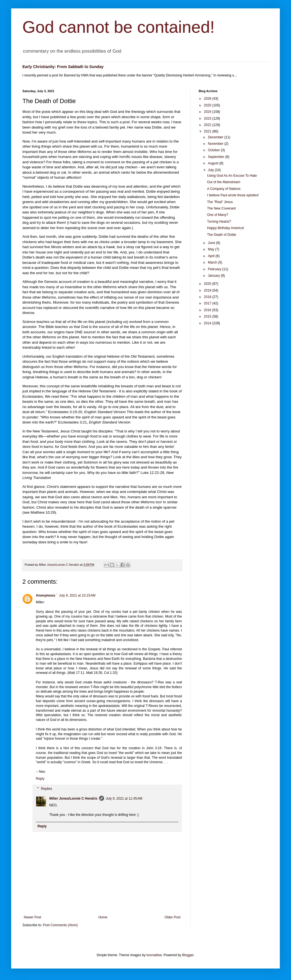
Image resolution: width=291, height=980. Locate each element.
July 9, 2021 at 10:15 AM (77, 595)
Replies (46, 789)
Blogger (188, 955)
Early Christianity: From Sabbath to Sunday (63, 67)
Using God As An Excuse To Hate (232, 176)
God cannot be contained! (118, 27)
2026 (208, 99)
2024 (208, 112)
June (212, 243)
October (214, 150)
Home (103, 917)
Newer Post (32, 917)
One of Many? (218, 215)
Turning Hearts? (219, 222)
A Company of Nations (224, 189)
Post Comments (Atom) (60, 925)
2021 (208, 131)
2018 (208, 297)
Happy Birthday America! (226, 228)
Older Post (173, 917)
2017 (208, 303)
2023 (208, 118)
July (211, 170)
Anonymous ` (47, 595)
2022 (208, 125)
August (214, 163)
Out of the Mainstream (224, 182)
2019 (208, 290)
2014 (208, 323)
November (216, 144)
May (212, 249)
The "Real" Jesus (220, 202)
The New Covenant (221, 208)
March (213, 262)
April (212, 256)
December (216, 137)
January (214, 276)
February (215, 269)
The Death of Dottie (222, 235)
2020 (208, 284)
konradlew (154, 955)
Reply (40, 779)
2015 (208, 316)
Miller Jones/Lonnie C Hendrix (73, 799)
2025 (208, 105)
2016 (208, 310)
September (217, 157)
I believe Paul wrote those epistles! (233, 195)
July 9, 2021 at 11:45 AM (124, 799)
